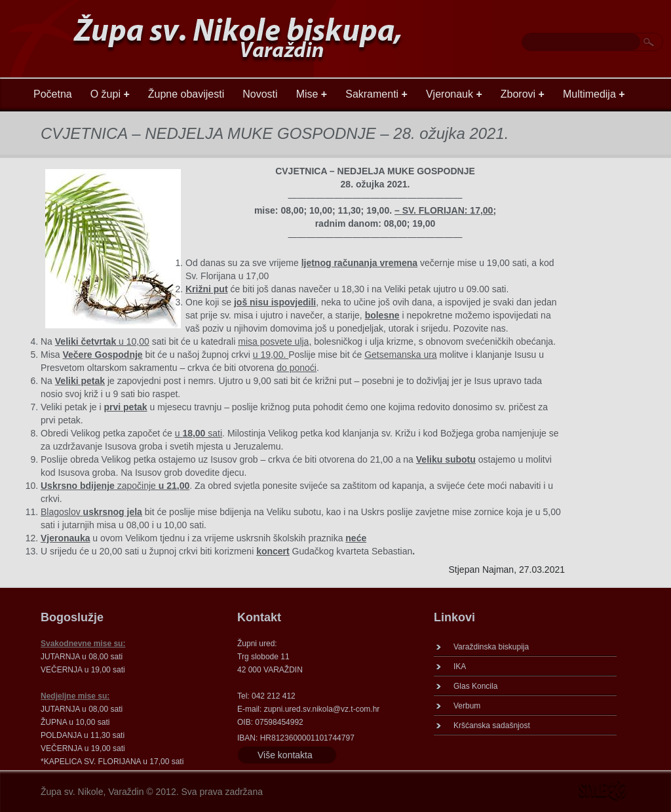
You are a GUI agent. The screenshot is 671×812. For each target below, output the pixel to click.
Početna (53, 94)
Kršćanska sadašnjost (492, 725)
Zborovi (523, 94)
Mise (312, 94)
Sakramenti (376, 94)
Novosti (260, 94)
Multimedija (594, 94)
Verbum (467, 706)
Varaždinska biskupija (491, 647)
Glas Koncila (475, 686)
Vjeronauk (454, 94)
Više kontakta (285, 755)
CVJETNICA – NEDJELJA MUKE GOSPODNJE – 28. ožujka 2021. (275, 133)
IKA (460, 667)
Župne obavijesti (186, 94)
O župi (110, 94)
